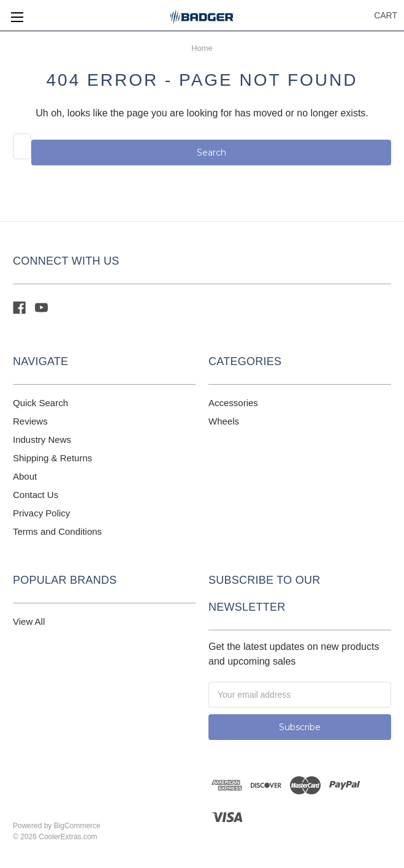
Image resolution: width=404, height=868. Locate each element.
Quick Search (40, 403)
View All (29, 621)
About (25, 476)
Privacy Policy (41, 513)
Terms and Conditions (57, 531)
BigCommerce (77, 826)
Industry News (42, 440)
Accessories (233, 403)
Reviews (30, 421)
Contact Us (36, 495)
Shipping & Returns (52, 458)
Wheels (224, 421)
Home (202, 48)
